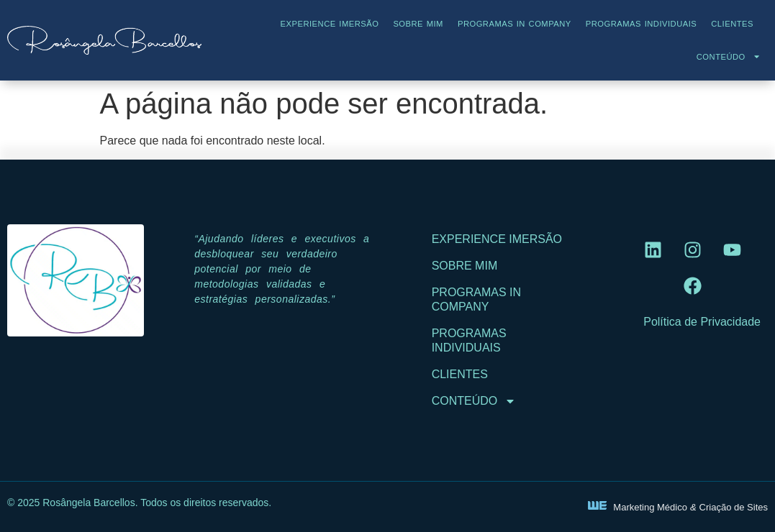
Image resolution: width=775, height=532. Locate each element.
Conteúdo (729, 56)
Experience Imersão (330, 24)
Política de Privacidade (702, 322)
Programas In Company (515, 24)
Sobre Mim (418, 24)
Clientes (732, 24)
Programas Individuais (641, 24)
